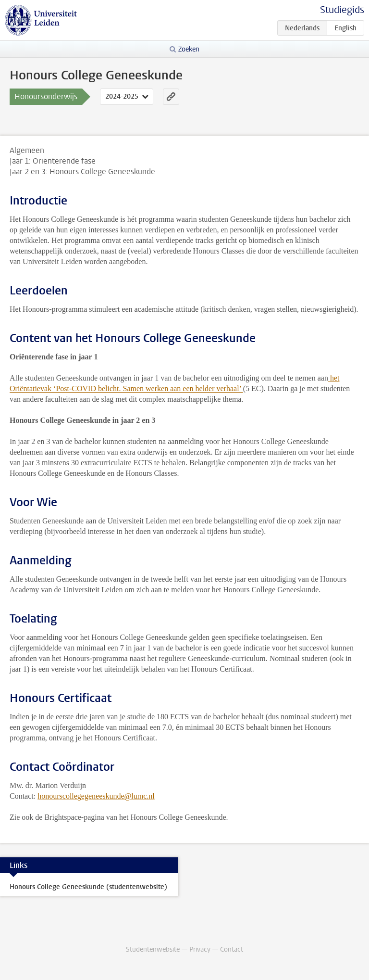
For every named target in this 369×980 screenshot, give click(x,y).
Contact (232, 949)
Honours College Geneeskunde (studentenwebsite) (88, 887)
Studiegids (342, 10)
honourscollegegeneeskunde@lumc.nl (96, 796)
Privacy (200, 949)
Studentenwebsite (153, 949)
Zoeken (189, 49)
